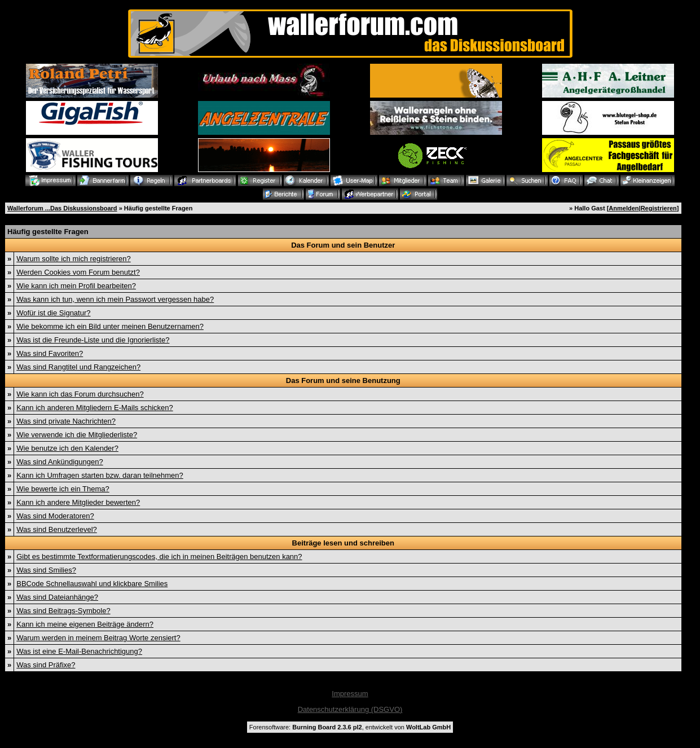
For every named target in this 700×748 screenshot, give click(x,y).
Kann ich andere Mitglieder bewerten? (78, 502)
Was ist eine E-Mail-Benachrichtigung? (79, 651)
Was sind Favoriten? (50, 353)
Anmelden (624, 208)
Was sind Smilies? (46, 570)
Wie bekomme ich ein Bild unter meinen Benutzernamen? (110, 326)
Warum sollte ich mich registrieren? (74, 259)
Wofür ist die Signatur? (53, 313)
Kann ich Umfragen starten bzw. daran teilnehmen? (100, 475)
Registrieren (659, 208)
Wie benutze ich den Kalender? (67, 448)
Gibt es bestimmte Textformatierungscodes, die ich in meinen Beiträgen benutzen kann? (159, 556)
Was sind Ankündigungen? (60, 462)
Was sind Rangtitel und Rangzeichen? (78, 367)
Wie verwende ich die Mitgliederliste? (77, 435)
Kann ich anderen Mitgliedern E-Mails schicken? (94, 408)
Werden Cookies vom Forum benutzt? (78, 272)
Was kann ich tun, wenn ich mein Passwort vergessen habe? (115, 299)
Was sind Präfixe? (46, 665)
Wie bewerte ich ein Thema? (63, 489)
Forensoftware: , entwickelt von (350, 727)
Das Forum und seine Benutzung (343, 380)
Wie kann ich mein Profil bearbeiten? (76, 286)
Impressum (350, 694)
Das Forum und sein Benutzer (343, 245)
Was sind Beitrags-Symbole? (63, 611)
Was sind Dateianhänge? (57, 597)
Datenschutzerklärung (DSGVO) (350, 709)
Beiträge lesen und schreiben (343, 543)
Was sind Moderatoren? (55, 516)
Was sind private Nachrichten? (66, 421)
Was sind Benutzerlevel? (57, 529)
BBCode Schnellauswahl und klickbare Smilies (92, 584)
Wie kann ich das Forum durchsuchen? (80, 394)
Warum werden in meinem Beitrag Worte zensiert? (98, 638)
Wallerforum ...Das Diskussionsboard (62, 208)
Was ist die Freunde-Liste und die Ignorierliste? (93, 340)
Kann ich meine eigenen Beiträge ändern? (85, 624)
